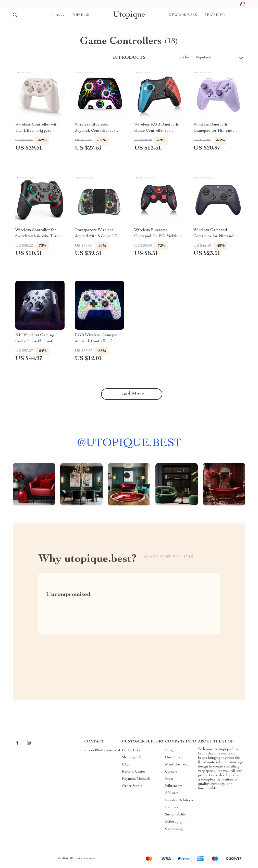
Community (174, 829)
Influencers (174, 786)
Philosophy (174, 822)
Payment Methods (136, 779)
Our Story (173, 758)
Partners (172, 808)
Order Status (132, 786)
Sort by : (184, 58)
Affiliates (172, 793)
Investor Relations (179, 800)
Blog (169, 750)
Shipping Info (132, 758)
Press (169, 779)
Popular (81, 15)
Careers (171, 772)
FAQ (126, 765)
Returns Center (134, 772)
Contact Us (131, 750)
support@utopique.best (102, 750)
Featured (215, 15)
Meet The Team (177, 765)
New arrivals (183, 15)
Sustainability (175, 815)
